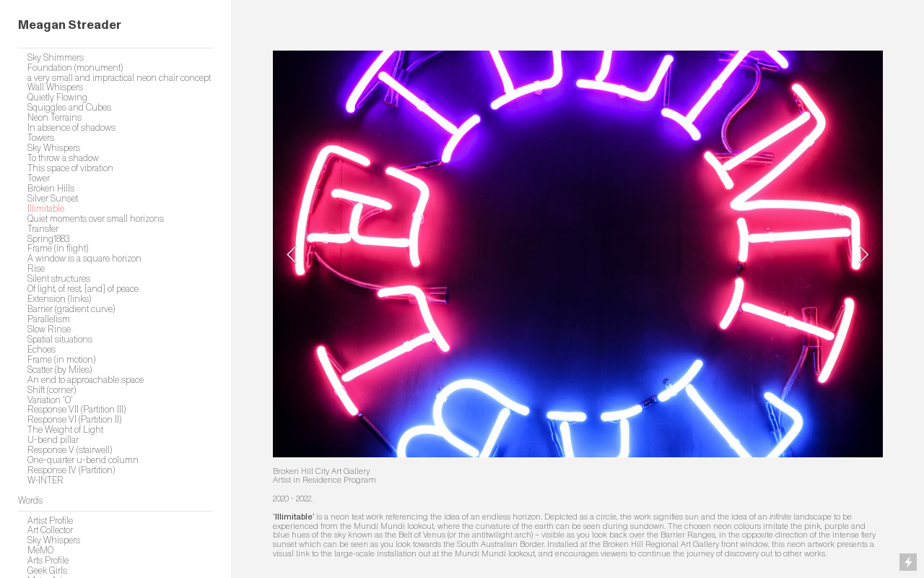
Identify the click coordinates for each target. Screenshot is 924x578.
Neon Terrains (55, 118)
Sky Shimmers (56, 58)
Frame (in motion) (61, 360)
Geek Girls (47, 571)
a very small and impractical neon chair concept (119, 78)
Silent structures (59, 279)
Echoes (42, 350)
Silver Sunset (53, 199)
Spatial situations (60, 340)
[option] (578, 254)
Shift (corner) (52, 390)
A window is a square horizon (84, 259)
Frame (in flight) (58, 249)
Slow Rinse (49, 329)
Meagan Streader (70, 25)
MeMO (40, 551)
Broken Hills (51, 189)
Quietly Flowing (57, 98)
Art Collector (50, 530)
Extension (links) (59, 299)
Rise (36, 269)
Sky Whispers (54, 148)
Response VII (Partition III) (77, 410)
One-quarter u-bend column (83, 460)
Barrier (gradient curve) (71, 309)
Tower (39, 178)
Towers (41, 138)
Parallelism (49, 319)
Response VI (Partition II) (74, 420)
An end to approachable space (86, 380)
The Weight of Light (65, 430)
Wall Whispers (55, 87)
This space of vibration (70, 168)
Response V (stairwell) (70, 450)
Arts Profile (48, 561)
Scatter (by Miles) (60, 370)
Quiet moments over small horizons (96, 219)
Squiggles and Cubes (69, 108)
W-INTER (45, 480)
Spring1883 (48, 239)
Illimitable (46, 209)
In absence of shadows (71, 128)
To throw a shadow (63, 158)
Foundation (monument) (75, 68)
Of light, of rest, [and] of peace (83, 289)
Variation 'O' (50, 400)
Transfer (43, 229)
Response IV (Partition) (71, 470)
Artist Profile (50, 521)
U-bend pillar (53, 440)
